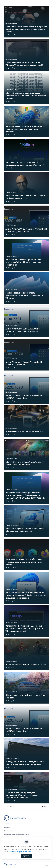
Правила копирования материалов (16, 834)
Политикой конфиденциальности (20, 852)
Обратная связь (9, 831)
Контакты (7, 824)
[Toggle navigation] (47, 865)
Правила (7, 827)
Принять (27, 856)
